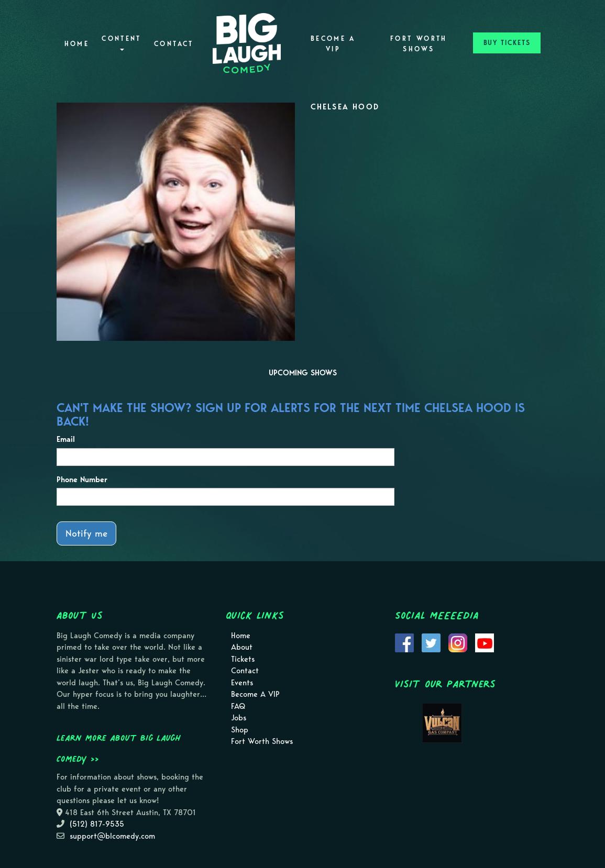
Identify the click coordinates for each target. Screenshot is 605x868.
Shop (240, 730)
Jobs (239, 718)
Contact (174, 44)
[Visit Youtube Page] (485, 642)
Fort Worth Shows (419, 44)
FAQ (238, 706)
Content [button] (122, 43)
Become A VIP (333, 44)
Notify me (86, 533)
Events (242, 683)
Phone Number (82, 480)
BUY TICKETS (507, 43)
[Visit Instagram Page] (458, 642)
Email (66, 439)
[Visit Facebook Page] (404, 642)
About (242, 647)
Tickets (243, 659)
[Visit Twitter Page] (431, 642)
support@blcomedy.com (112, 836)
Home (77, 44)
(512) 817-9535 (97, 824)
